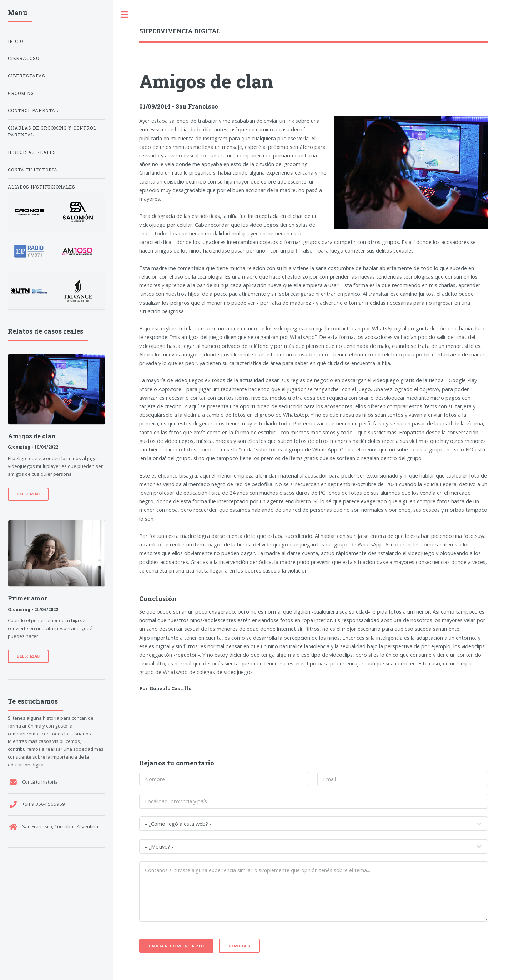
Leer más (28, 494)
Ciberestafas (27, 76)
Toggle (125, 15)
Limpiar (239, 946)
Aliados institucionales (42, 187)
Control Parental (33, 111)
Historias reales (32, 152)
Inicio (16, 41)
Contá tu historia (33, 170)
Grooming (21, 93)
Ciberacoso (24, 58)
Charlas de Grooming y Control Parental (52, 132)
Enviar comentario (177, 946)
